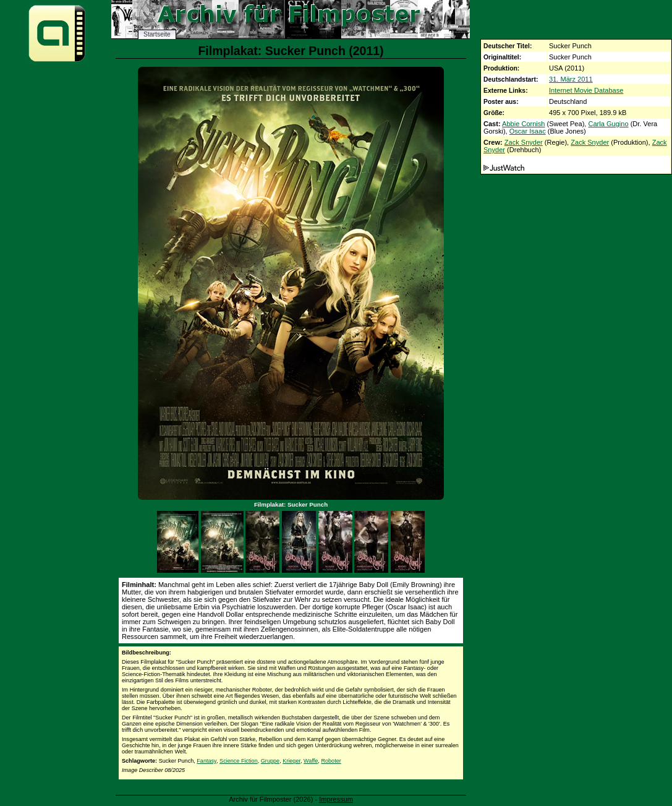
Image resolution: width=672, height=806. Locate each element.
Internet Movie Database (586, 90)
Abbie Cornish (523, 124)
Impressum (336, 799)
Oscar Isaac (528, 131)
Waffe (311, 761)
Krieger (291, 761)
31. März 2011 (571, 79)
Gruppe (270, 761)
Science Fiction (239, 761)
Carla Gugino (608, 124)
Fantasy (206, 761)
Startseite (157, 34)
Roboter (331, 761)
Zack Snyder (524, 142)
